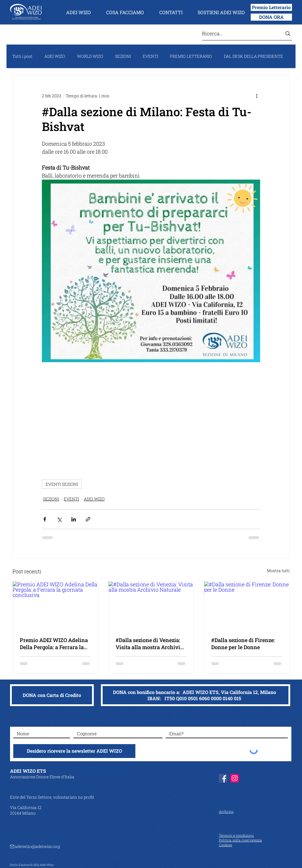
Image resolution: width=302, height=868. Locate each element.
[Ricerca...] (238, 33)
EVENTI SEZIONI (62, 484)
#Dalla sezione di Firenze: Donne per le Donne (243, 644)
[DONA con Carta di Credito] (52, 695)
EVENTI (150, 56)
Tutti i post (22, 56)
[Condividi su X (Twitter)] (59, 519)
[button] (78, 12)
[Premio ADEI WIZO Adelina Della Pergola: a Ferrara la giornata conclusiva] (55, 606)
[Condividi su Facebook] (45, 519)
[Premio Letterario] (271, 7)
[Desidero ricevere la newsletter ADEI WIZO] (74, 751)
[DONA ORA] (271, 17)
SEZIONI (123, 56)
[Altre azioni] (257, 96)
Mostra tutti (278, 571)
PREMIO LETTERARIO (191, 56)
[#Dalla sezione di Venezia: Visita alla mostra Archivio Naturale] (151, 606)
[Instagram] (235, 778)
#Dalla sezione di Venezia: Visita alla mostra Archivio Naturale (149, 644)
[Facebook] (223, 778)
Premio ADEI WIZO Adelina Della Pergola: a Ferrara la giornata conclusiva (54, 644)
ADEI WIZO (55, 56)
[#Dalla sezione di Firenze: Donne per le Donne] (247, 606)
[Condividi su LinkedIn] (74, 519)
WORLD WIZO (90, 56)
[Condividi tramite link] (88, 519)
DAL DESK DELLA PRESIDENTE (253, 56)
